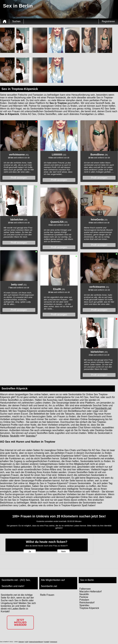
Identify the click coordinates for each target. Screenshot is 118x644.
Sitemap (21, 642)
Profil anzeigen (19, 178)
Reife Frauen (47, 595)
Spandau (31, 436)
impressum (54, 642)
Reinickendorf (87, 603)
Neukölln (15, 436)
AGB (26, 642)
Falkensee (85, 589)
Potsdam (84, 600)
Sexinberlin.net (103, 408)
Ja (30, 551)
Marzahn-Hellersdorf (91, 592)
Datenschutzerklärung (36, 642)
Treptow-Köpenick (89, 608)
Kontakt (47, 642)
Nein (63, 551)
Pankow (4, 436)
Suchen (16, 21)
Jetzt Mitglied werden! (20, 622)
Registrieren (108, 21)
